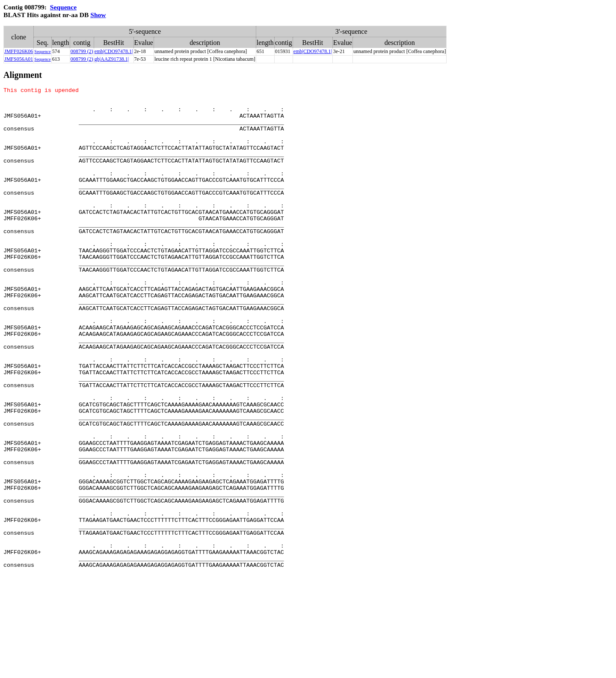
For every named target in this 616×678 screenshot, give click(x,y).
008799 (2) (82, 51)
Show (98, 15)
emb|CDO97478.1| (114, 51)
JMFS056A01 (19, 59)
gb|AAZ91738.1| (112, 59)
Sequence (63, 7)
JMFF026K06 (19, 51)
